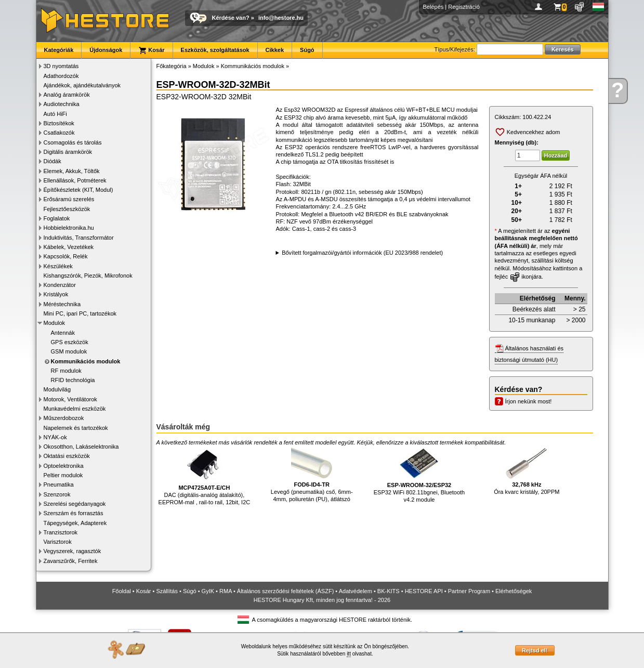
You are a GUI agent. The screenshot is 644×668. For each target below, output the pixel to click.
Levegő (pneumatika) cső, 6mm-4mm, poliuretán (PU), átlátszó (312, 475)
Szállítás (167, 591)
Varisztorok (58, 542)
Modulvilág (57, 389)
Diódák (52, 161)
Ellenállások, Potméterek (75, 180)
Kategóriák (59, 50)
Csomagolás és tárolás (73, 142)
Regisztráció (464, 7)
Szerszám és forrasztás (74, 513)
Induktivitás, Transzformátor (79, 238)
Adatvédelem (356, 591)
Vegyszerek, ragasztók (73, 551)
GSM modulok (69, 351)
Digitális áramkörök (68, 152)
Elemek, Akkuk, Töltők (72, 171)
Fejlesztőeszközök (67, 209)
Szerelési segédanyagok (75, 504)
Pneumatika (59, 484)
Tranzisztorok (61, 532)
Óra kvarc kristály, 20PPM (527, 471)
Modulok (55, 323)
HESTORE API (424, 591)
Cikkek (275, 50)
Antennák (63, 333)
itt (349, 654)
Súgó (307, 50)
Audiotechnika (62, 104)
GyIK (208, 591)
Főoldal (122, 591)
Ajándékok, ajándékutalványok (82, 85)
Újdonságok (106, 50)
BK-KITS (389, 591)
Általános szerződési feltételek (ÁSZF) (285, 591)
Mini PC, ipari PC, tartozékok (80, 313)
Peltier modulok (63, 475)
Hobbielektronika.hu (69, 228)
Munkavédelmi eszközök (75, 409)
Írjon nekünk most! (529, 401)
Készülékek (58, 266)
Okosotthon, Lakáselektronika (81, 447)
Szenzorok (57, 494)
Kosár (151, 50)
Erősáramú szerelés (69, 199)
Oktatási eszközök (67, 456)
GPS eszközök (70, 342)
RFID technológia (73, 380)
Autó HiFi (55, 114)
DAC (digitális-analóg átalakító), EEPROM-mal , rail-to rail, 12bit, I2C (205, 476)
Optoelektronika (64, 466)
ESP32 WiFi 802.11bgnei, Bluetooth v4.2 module (419, 475)
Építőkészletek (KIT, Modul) (78, 190)
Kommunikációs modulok (86, 361)
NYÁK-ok (55, 437)
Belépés (433, 7)
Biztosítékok (59, 123)
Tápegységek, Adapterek (75, 523)
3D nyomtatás (61, 66)
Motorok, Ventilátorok (70, 399)
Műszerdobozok (64, 418)
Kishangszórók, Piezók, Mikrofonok (88, 276)
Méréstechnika (62, 304)
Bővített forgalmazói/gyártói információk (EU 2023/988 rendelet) (362, 253)
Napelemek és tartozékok (76, 428)
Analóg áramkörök (67, 95)
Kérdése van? (231, 18)
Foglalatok (57, 218)
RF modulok (66, 371)
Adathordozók (61, 76)
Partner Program (469, 591)
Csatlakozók (59, 133)
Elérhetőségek (514, 591)
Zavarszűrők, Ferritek (71, 561)
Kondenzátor (60, 285)
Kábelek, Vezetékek (69, 247)
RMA (226, 591)
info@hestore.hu (281, 18)
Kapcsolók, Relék (66, 256)
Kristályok (56, 294)
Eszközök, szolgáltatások (215, 50)
